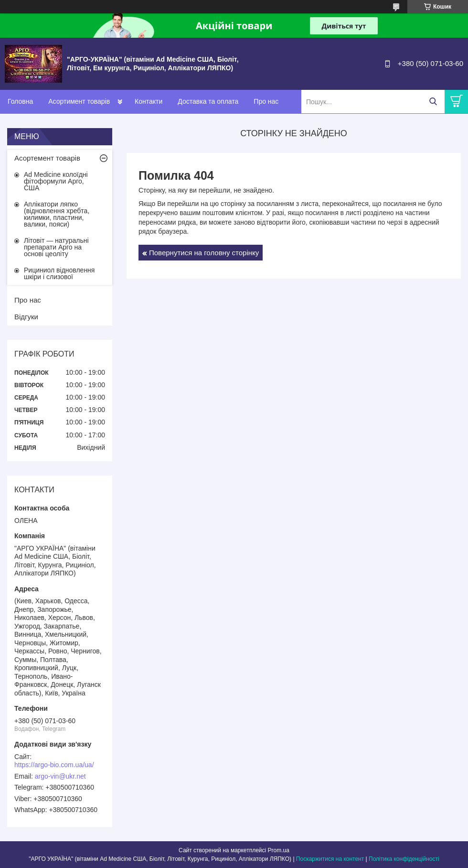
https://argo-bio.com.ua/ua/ (54, 765)
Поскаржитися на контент (330, 859)
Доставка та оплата (208, 101)
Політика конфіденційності (404, 859)
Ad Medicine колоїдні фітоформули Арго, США (56, 181)
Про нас (266, 101)
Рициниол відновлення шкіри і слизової (59, 273)
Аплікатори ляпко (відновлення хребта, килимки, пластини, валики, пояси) (57, 214)
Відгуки (26, 317)
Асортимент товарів (79, 101)
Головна (20, 101)
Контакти (149, 101)
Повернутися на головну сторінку (204, 253)
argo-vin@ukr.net (60, 776)
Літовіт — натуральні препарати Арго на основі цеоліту (56, 247)
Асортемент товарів (47, 158)
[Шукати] (433, 102)
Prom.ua (279, 850)
